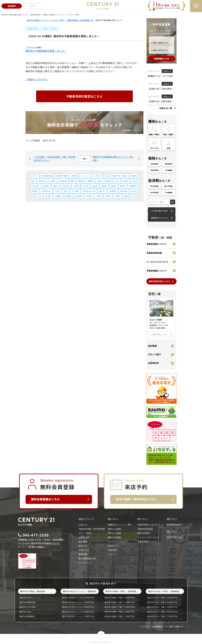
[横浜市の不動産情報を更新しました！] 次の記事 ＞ (113, 159)
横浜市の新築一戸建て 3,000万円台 (120, 598)
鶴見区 (35, 191)
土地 (107, 176)
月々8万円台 (154, 192)
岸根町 (108, 196)
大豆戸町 (36, 186)
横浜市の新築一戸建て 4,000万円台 (120, 602)
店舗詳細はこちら (160, 334)
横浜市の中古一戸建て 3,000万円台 (162, 598)
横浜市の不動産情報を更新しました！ (46, 51)
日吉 (40, 196)
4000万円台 (168, 164)
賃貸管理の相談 (175, 537)
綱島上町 (128, 196)
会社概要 (152, 346)
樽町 (72, 181)
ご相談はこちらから (36, 79)
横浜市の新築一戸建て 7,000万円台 (120, 616)
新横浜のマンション (160, 218)
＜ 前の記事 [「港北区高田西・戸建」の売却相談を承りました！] (55, 159)
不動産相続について (156, 271)
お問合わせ (84, 550)
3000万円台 (154, 164)
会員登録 (112, 550)
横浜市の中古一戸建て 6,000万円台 (162, 612)
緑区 (66, 191)
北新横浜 (112, 191)
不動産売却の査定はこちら (84, 96)
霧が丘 (102, 191)
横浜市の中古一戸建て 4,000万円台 (162, 602)
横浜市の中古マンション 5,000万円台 (78, 607)
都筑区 (109, 181)
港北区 (124, 176)
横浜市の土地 (25, 612)
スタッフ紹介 (155, 354)
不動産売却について (156, 244)
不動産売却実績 (154, 253)
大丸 (117, 181)
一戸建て (97, 176)
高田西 (134, 176)
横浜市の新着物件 (27, 616)
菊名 (33, 181)
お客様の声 (154, 363)
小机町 (99, 196)
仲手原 (85, 186)
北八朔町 (75, 191)
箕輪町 (46, 186)
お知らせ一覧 (166, 108)
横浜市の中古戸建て (28, 607)
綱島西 (90, 181)
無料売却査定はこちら (160, 281)
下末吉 (57, 191)
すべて (35, 176)
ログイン (112, 554)
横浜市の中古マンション (30, 598)
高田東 (104, 186)
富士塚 (134, 191)
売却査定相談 (47, 176)
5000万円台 (154, 170)
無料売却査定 (144, 533)
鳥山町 (135, 181)
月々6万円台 (154, 186)
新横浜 (126, 181)
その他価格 (168, 170)
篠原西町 (133, 186)
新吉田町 (124, 191)
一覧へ (84, 159)
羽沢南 (89, 196)
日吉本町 (66, 186)
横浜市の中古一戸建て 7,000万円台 (162, 616)
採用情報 (83, 554)
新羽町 (48, 196)
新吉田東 (63, 181)
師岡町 (123, 186)
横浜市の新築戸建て (28, 602)
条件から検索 (115, 529)
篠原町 (113, 186)
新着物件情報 (33, 29)
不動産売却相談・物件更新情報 (92, 529)
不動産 (45, 29)
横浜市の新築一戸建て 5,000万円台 (120, 607)
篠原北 (55, 186)
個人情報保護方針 (87, 559)
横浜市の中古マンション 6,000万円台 (78, 612)
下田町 (117, 196)
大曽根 (76, 186)
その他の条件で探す (160, 211)
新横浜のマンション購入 (120, 525)
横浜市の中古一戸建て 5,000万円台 (162, 607)
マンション (85, 176)
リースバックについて (157, 262)
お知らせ (83, 525)
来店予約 (83, 546)
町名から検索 (115, 537)
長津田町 (79, 196)
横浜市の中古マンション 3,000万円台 (78, 598)
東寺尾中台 (46, 191)
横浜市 (54, 29)
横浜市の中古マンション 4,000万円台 (78, 602)
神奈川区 (42, 181)
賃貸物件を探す (175, 525)
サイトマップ (85, 563)
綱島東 (81, 181)
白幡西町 (58, 196)
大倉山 (99, 181)
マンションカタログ (118, 542)
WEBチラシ (114, 546)
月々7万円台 (168, 186)
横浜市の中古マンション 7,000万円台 (78, 616)
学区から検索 (115, 533)
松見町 (53, 181)
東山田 (95, 186)
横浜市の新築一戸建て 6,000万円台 (120, 612)
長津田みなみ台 (89, 191)
